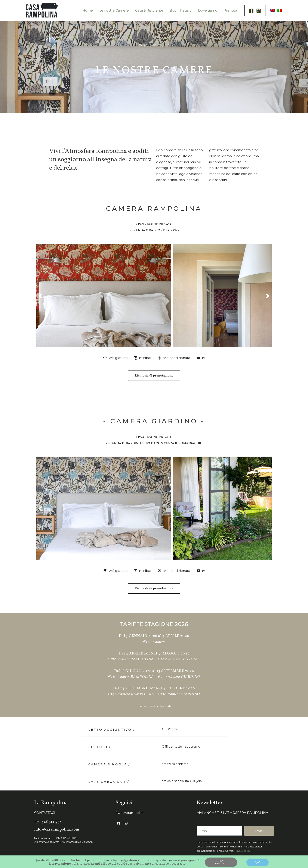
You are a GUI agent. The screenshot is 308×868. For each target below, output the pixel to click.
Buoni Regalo (181, 10)
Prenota (230, 10)
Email (201, 823)
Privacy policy (242, 851)
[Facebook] (251, 11)
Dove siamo (208, 10)
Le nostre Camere (114, 10)
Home (88, 10)
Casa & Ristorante (149, 10)
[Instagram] (259, 11)
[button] (40, 296)
